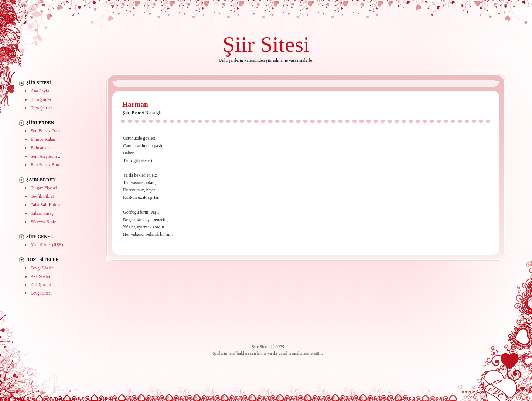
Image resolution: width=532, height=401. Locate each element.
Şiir (238, 44)
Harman (135, 104)
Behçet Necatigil (147, 113)
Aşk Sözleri (41, 276)
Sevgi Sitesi (41, 293)
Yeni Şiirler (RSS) (47, 245)
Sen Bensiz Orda (46, 131)
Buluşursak (41, 148)
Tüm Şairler (41, 108)
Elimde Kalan (43, 139)
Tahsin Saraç (42, 213)
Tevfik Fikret (42, 196)
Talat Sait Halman (47, 205)
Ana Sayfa (40, 91)
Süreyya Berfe (43, 222)
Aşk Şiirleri (41, 285)
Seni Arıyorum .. (45, 156)
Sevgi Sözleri (42, 268)
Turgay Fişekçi (44, 188)
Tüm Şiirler (41, 99)
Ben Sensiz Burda (47, 165)
